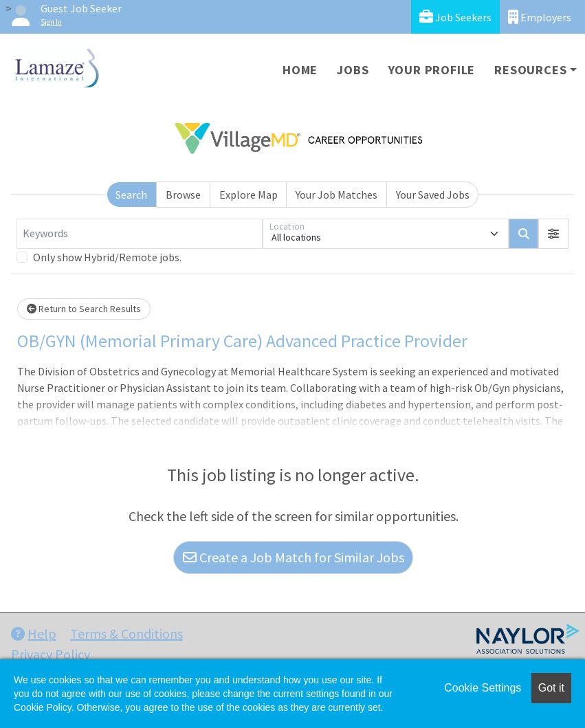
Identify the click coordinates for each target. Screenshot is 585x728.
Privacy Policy (51, 654)
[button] (553, 234)
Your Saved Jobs (433, 195)
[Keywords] (140, 234)
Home (300, 70)
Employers (540, 17)
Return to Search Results (84, 309)
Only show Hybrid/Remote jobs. (107, 257)
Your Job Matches (336, 195)
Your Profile (432, 70)
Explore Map (249, 195)
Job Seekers (455, 17)
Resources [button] (530, 70)
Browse (183, 195)
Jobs (353, 70)
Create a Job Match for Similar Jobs (294, 557)
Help (34, 633)
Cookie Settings (483, 688)
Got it (551, 688)
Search (131, 195)
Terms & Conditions (126, 633)
